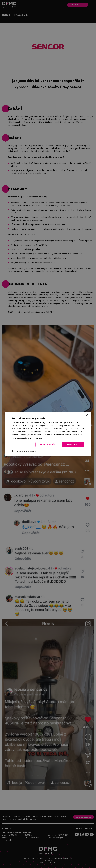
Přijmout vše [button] (73, 445)
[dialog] (48, 434)
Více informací (36, 438)
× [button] (87, 415)
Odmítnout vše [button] (48, 445)
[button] (25, 451)
